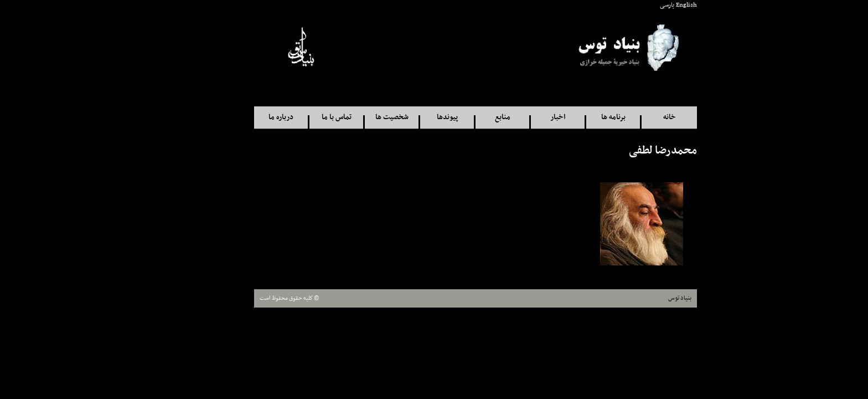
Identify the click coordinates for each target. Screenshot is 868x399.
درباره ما (239, 117)
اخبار (516, 117)
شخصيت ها (350, 117)
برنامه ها (572, 117)
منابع (461, 117)
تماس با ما (295, 117)
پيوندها (406, 117)
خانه (628, 117)
